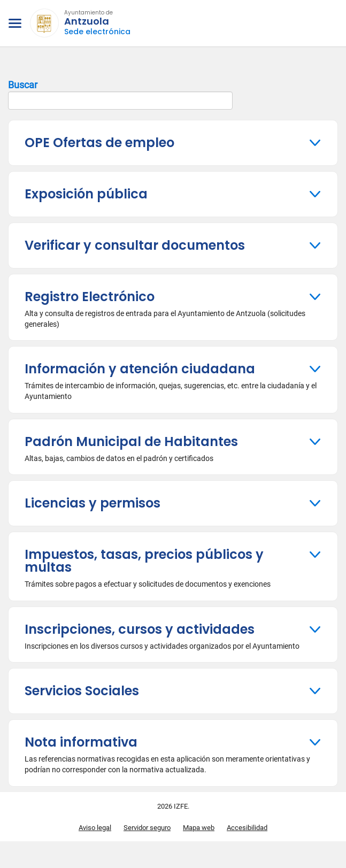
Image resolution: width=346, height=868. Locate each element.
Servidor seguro (147, 828)
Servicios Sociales (82, 691)
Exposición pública (86, 194)
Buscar (120, 95)
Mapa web (199, 828)
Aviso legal (95, 828)
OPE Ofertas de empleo (99, 143)
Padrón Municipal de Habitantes (131, 441)
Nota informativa (81, 742)
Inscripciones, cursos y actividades (140, 629)
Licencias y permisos (93, 503)
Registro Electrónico (90, 297)
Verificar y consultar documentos (135, 245)
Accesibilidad (247, 828)
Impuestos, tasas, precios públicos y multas (144, 561)
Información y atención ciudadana (140, 369)
